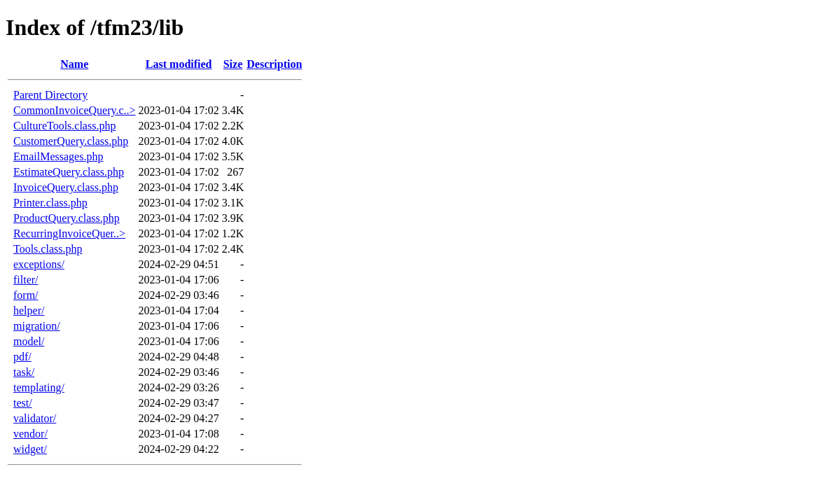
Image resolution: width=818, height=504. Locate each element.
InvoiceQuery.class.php (66, 187)
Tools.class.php (48, 249)
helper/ (29, 310)
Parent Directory (50, 95)
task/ (24, 372)
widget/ (30, 449)
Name (74, 64)
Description (274, 64)
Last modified (179, 64)
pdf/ (22, 357)
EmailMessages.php (58, 156)
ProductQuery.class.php (67, 218)
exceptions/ (39, 264)
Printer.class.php (50, 203)
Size (233, 64)
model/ (29, 341)
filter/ (26, 280)
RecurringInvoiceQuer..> (69, 233)
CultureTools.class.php (64, 126)
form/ (26, 295)
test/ (23, 403)
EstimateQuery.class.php (69, 172)
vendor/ (30, 434)
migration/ (37, 326)
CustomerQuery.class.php (71, 141)
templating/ (39, 387)
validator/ (35, 418)
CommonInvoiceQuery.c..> (75, 110)
